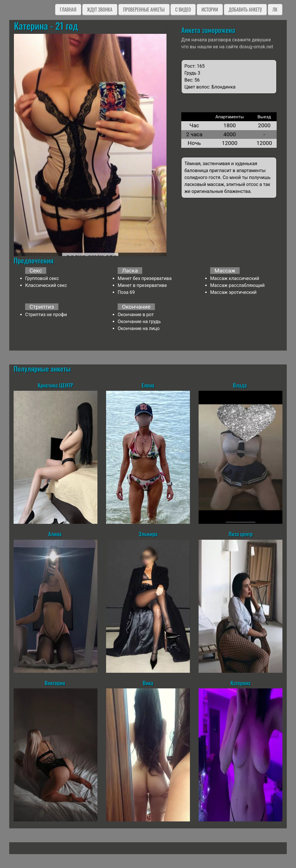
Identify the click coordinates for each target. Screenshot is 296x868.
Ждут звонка (100, 10)
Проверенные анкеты (144, 10)
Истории (210, 10)
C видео (183, 10)
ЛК (275, 10)
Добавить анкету (245, 10)
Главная (68, 10)
